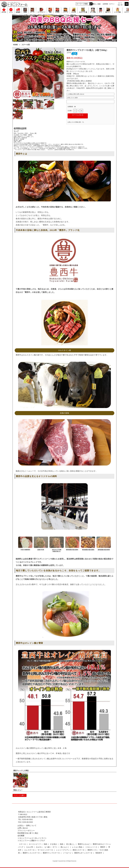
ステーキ (32, 10)
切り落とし (70, 844)
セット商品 (93, 10)
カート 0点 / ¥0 (120, 4)
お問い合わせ (23, 828)
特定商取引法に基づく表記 (28, 833)
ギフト (101, 10)
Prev (16, 73)
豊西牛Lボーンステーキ (83, 853)
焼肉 (50, 10)
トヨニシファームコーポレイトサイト (32, 838)
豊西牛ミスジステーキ (31, 853)
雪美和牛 (99, 853)
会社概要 (21, 836)
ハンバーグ (65, 10)
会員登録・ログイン (109, 4)
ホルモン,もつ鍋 (83, 10)
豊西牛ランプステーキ (51, 853)
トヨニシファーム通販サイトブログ (31, 841)
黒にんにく (108, 10)
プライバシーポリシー (26, 831)
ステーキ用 (26, 45)
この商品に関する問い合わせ (76, 94)
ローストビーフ (41, 10)
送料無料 (18, 10)
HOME (15, 45)
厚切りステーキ (79, 850)
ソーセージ (67, 853)
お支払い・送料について (27, 826)
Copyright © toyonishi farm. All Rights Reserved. (64, 861)
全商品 (25, 10)
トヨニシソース (91, 847)
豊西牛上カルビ (84, 844)
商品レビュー (18, 790)
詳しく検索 (97, 4)
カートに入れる (78, 115)
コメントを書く (20, 795)
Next (61, 73)
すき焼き (57, 10)
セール (11, 10)
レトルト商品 (117, 10)
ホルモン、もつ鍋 (43, 847)
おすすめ (4, 10)
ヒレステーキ (30, 850)
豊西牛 (103, 847)
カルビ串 (74, 10)
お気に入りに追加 (72, 98)
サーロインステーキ (45, 850)
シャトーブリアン (63, 850)
